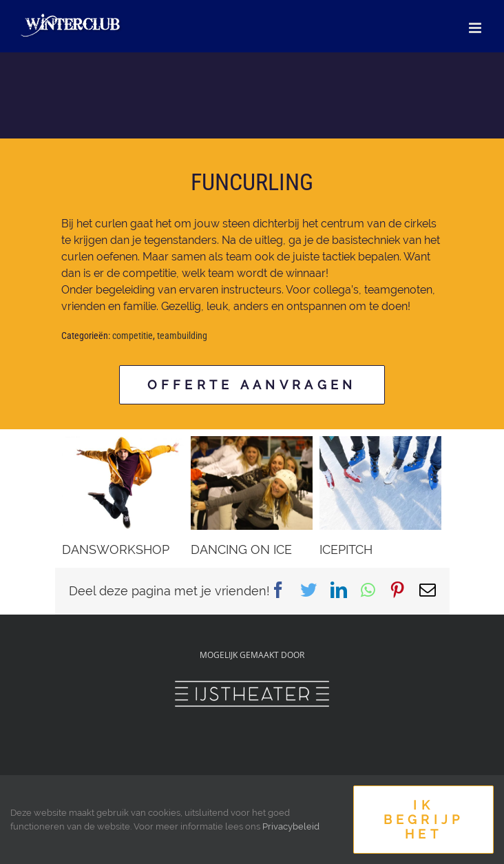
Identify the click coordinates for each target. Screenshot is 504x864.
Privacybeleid (291, 826)
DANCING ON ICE (241, 549)
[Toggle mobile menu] (476, 28)
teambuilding (182, 336)
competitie (133, 336)
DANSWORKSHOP (116, 549)
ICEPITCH (346, 549)
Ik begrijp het (424, 820)
